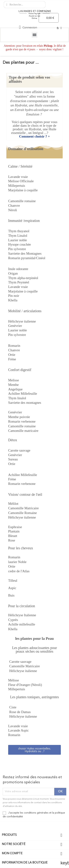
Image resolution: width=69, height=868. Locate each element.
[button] (34, 750)
